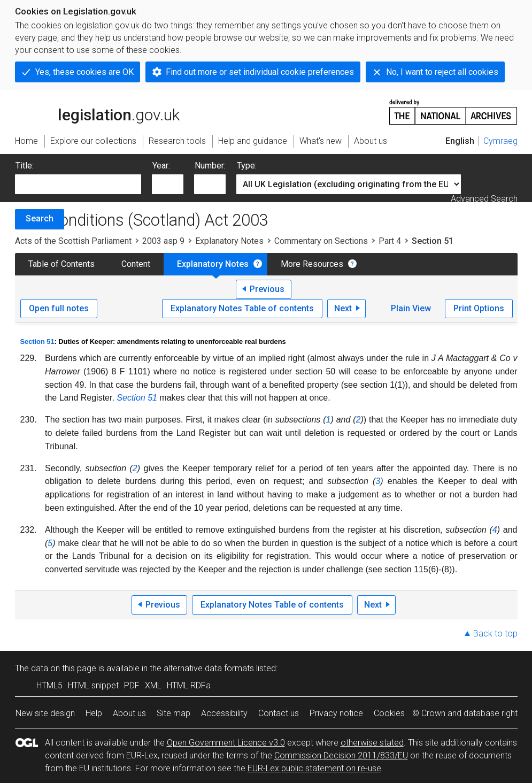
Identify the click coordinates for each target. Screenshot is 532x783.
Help (94, 713)
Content (136, 264)
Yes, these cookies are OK (84, 72)
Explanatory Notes (229, 241)
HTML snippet (93, 685)
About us (129, 713)
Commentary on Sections (321, 241)
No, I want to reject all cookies (442, 72)
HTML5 (49, 685)
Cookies (389, 713)
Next (343, 308)
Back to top (495, 634)
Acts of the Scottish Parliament (73, 241)
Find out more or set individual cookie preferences (260, 72)
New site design (45, 713)
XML (153, 685)
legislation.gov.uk (97, 111)
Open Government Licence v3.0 (226, 743)
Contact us (279, 713)
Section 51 (37, 341)
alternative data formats (209, 668)
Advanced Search (484, 199)
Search (40, 218)
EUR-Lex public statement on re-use (314, 768)
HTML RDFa (189, 685)
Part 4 (390, 241)
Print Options (479, 308)
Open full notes (59, 308)
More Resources (312, 264)
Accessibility (224, 713)
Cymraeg (500, 141)
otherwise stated (372, 743)
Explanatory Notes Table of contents (242, 308)
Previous (267, 289)
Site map (174, 713)
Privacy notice (336, 713)
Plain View (411, 308)
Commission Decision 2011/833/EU (341, 755)
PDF (132, 685)
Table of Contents (61, 264)
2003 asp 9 (163, 241)
